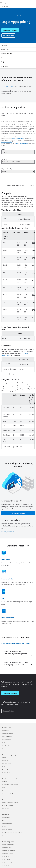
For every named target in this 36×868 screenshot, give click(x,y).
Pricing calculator (8, 579)
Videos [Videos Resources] (4, 836)
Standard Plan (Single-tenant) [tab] (16, 185)
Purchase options (6, 54)
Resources (4, 58)
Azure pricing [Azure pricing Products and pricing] (5, 761)
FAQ (2, 62)
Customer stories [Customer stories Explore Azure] (6, 749)
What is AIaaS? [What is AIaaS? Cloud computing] (6, 857)
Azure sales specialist (7, 142)
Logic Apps (4, 66)
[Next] (33, 186)
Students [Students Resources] (4, 827)
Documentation (8, 618)
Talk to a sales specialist (18, 513)
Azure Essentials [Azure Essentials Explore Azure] (6, 746)
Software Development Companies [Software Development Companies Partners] (10, 803)
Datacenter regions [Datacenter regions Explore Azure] (7, 740)
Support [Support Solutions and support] (4, 791)
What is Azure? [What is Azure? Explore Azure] (6, 730)
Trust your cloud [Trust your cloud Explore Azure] (6, 743)
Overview (4, 45)
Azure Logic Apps (7, 86)
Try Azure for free (8, 36)
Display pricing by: (7, 169)
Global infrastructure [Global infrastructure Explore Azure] (7, 737)
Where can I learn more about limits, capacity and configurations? (16, 652)
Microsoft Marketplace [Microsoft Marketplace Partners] (8, 806)
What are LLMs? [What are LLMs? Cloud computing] (6, 860)
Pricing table (5, 49)
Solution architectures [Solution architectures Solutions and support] (7, 788)
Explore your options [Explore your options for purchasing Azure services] (8, 532)
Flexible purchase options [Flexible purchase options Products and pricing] (8, 767)
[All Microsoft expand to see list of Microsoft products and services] (2, 3)
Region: (4, 149)
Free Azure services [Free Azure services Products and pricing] (7, 764)
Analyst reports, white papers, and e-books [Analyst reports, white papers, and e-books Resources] (12, 833)
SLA (3, 598)
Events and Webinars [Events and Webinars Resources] (7, 830)
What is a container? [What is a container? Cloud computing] (7, 863)
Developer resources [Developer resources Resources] (7, 824)
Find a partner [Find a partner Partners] (6, 809)
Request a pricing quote (10, 30)
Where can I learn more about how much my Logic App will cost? (16, 663)
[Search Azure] (7, 2)
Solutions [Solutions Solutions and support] (4, 782)
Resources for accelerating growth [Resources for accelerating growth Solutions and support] (10, 785)
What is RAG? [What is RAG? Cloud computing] (6, 866)
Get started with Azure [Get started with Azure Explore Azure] (8, 734)
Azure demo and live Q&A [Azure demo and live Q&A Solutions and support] (8, 794)
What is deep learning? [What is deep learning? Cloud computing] (8, 854)
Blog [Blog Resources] (3, 820)
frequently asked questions (21, 144)
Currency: (4, 159)
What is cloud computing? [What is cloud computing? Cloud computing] (8, 845)
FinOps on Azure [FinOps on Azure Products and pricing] (6, 770)
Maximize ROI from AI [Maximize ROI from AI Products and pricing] (7, 773)
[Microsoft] (18, 1)
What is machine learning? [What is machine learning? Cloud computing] (8, 851)
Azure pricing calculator (18, 138)
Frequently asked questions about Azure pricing (16, 643)
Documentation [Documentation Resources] (6, 817)
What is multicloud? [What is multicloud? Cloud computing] (7, 848)
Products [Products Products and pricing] (4, 758)
